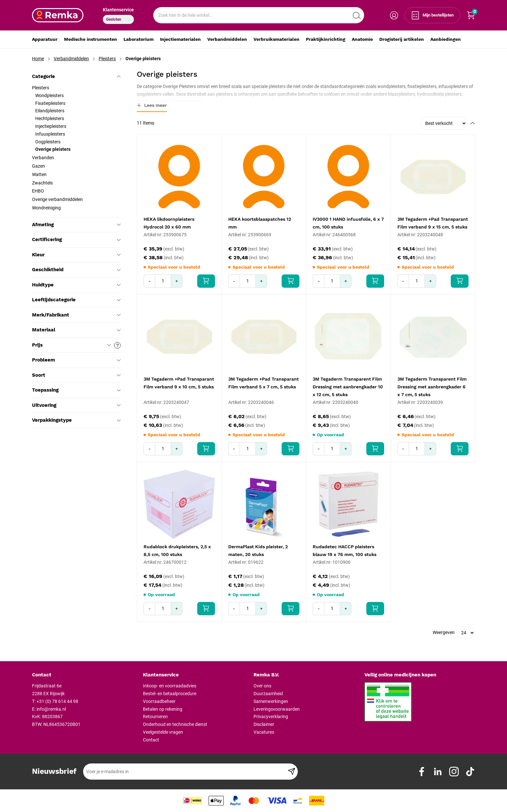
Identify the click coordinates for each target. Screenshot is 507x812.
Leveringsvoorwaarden (277, 709)
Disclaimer (264, 724)
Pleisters (107, 59)
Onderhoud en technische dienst (175, 724)
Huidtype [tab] (76, 285)
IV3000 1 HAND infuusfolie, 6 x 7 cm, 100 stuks (348, 223)
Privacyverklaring (271, 717)
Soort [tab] (76, 375)
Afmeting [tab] (76, 225)
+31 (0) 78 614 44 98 (57, 701)
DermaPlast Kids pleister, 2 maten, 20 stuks (258, 551)
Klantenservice (118, 10)
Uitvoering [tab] (76, 405)
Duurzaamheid (268, 694)
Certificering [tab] (76, 239)
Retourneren (155, 717)
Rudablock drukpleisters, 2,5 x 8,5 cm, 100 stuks (177, 551)
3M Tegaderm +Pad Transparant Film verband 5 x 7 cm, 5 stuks (264, 383)
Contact (151, 740)
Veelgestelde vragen (163, 732)
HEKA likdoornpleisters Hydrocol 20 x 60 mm (169, 223)
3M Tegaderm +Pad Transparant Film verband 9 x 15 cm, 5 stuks (433, 223)
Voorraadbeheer (159, 701)
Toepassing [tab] (76, 390)
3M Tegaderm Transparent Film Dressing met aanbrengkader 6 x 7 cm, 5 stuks (432, 387)
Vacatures (264, 732)
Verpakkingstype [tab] (76, 420)
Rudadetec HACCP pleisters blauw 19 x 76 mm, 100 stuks (345, 551)
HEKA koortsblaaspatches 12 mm (260, 223)
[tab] (85, 675)
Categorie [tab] (76, 76)
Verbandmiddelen (71, 59)
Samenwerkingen (271, 701)
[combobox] (259, 15)
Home (38, 59)
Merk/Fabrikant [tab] (76, 315)
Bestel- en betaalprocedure (170, 694)
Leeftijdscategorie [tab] (76, 300)
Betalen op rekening (163, 709)
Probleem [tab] (76, 360)
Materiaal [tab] (76, 330)
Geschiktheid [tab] (76, 270)
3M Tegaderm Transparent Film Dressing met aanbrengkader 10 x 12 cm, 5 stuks (348, 387)
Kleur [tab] (76, 255)
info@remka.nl (51, 709)
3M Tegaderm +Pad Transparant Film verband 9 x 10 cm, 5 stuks (179, 383)
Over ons (262, 686)
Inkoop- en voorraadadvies (170, 686)
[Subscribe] (291, 772)
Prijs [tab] (76, 345)
